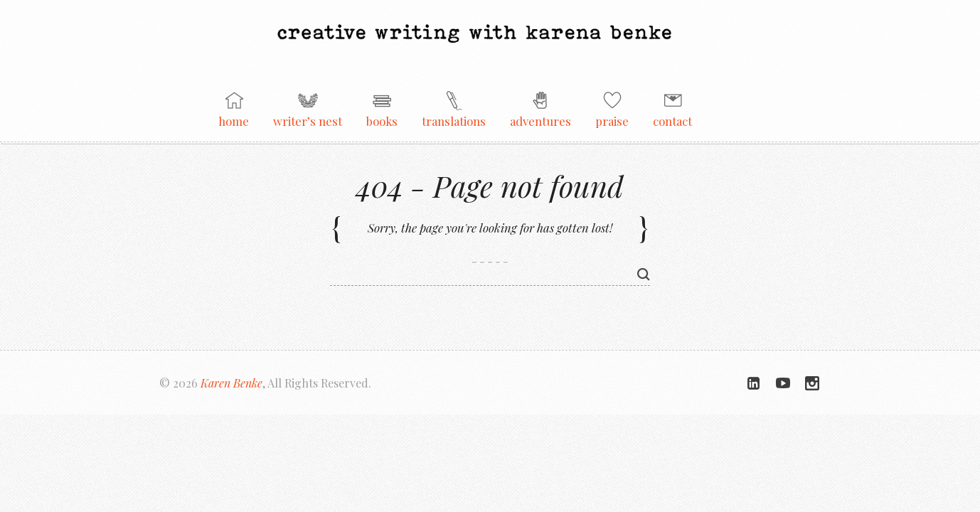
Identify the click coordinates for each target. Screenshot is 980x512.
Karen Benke (231, 383)
